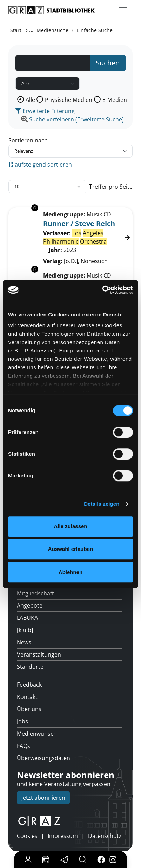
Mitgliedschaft (35, 593)
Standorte (30, 667)
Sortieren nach (28, 140)
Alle (30, 100)
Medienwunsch (37, 734)
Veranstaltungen (39, 654)
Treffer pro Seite (111, 187)
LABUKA (27, 618)
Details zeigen (102, 504)
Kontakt (27, 697)
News (24, 642)
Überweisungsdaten (43, 758)
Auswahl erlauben (70, 549)
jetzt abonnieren (43, 798)
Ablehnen (70, 572)
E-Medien (115, 100)
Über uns (29, 709)
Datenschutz (105, 836)
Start (16, 30)
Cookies (27, 836)
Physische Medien (69, 100)
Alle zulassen (70, 526)
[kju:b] (25, 630)
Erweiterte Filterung (45, 111)
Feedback (29, 685)
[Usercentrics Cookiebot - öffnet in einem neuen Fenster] (102, 290)
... (31, 30)
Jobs (22, 721)
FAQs (23, 746)
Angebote (30, 605)
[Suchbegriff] (53, 63)
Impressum (63, 836)
